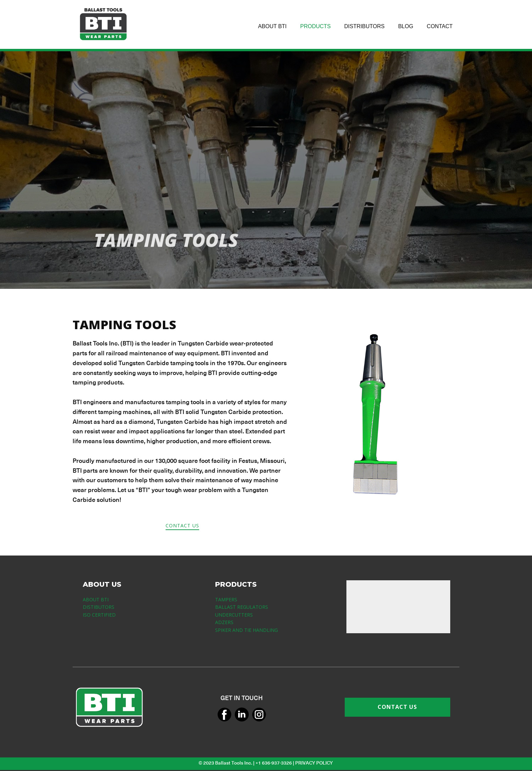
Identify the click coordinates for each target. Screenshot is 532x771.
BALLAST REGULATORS (242, 607)
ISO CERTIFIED (99, 615)
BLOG (405, 26)
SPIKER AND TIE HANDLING (246, 630)
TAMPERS (226, 599)
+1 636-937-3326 (274, 763)
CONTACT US (182, 525)
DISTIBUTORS (99, 607)
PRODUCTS (316, 26)
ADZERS (224, 622)
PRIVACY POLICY (315, 763)
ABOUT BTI (272, 26)
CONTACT (440, 26)
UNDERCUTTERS (234, 615)
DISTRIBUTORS (365, 26)
